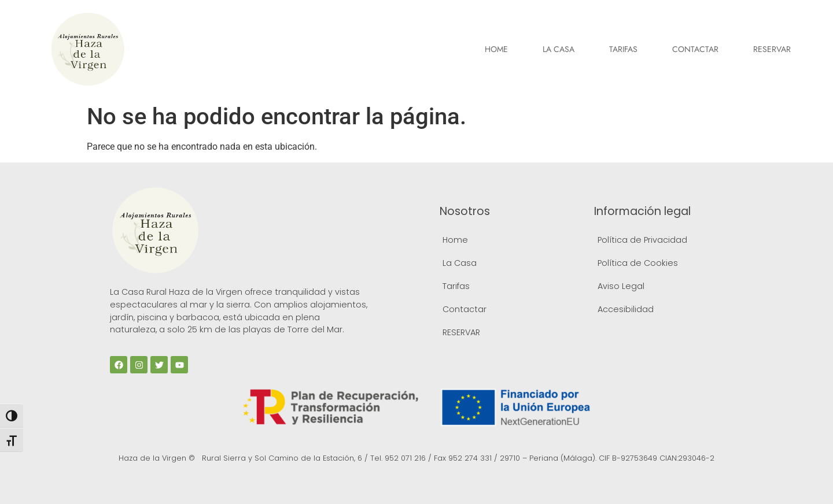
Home (496, 49)
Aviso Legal (621, 286)
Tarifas (623, 49)
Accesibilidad (626, 309)
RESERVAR (772, 49)
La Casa (559, 49)
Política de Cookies (638, 263)
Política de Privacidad (642, 240)
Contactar (695, 49)
